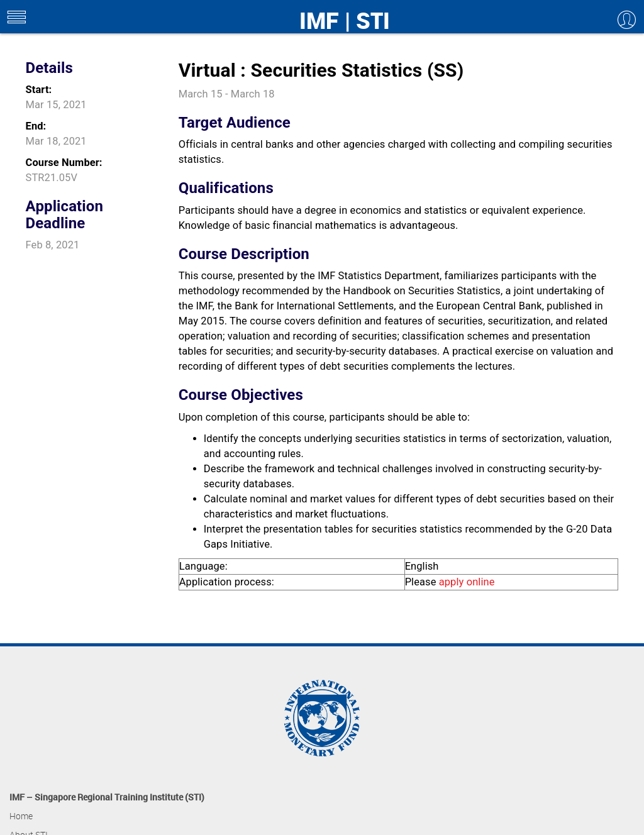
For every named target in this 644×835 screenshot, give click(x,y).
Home (21, 816)
